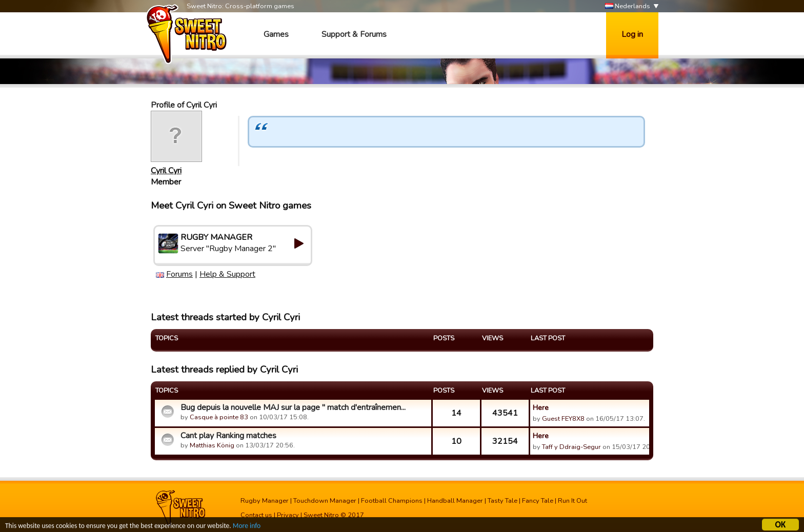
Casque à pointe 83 (219, 417)
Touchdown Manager (325, 501)
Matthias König (212, 445)
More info (247, 527)
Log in (632, 34)
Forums (179, 274)
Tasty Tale (502, 501)
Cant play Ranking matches (228, 436)
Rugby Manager (265, 501)
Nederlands (628, 6)
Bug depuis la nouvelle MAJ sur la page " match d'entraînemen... (293, 407)
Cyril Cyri (166, 171)
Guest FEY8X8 (563, 419)
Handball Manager (455, 501)
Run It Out (572, 501)
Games (276, 34)
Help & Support (227, 274)
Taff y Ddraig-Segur (571, 447)
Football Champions (392, 501)
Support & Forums (354, 34)
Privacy (288, 515)
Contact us (256, 515)
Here (541, 407)
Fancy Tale (538, 501)
